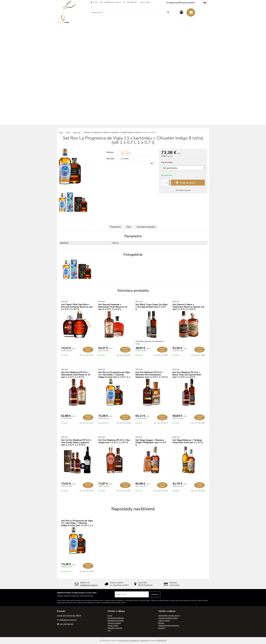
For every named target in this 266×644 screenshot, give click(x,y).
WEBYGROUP (162, 641)
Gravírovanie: (167, 162)
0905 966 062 (132, 2)
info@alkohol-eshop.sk (112, 2)
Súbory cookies (164, 621)
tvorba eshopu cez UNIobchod (129, 641)
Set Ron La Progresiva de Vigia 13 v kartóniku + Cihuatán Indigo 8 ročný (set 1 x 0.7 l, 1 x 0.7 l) (114, 376)
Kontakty (162, 628)
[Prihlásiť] (181, 12)
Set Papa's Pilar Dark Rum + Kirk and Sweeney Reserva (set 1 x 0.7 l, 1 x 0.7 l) (77, 307)
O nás (110, 616)
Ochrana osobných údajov (168, 618)
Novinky (161, 623)
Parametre (115, 227)
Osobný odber (113, 626)
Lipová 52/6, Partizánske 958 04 (69, 616)
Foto (129, 227)
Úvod (96, 2)
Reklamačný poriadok (116, 621)
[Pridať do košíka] (183, 183)
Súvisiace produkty (146, 227)
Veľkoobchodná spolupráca (169, 626)
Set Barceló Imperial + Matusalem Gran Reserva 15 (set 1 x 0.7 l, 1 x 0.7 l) (113, 307)
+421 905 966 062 (66, 624)
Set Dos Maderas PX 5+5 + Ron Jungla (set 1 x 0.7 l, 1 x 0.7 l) (114, 441)
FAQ (109, 631)
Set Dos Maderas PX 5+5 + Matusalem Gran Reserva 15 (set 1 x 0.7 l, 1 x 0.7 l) (76, 375)
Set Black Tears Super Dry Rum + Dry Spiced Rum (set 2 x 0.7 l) (152, 307)
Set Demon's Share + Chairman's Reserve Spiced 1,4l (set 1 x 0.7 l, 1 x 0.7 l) (188, 307)
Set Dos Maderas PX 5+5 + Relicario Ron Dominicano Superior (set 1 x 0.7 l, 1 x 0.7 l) (151, 375)
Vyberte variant (88, 350)
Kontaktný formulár (115, 628)
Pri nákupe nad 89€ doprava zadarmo (181, 2)
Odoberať (155, 594)
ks (167, 183)
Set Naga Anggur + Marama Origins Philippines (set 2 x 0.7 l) (151, 442)
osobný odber (145, 2)
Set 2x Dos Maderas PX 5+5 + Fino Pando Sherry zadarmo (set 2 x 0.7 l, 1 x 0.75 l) (76, 442)
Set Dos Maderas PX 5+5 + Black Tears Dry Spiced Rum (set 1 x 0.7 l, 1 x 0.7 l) (187, 375)
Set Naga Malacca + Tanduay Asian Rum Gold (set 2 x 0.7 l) (188, 441)
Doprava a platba (114, 623)
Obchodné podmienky (116, 618)
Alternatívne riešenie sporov (169, 616)
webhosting (144, 641)
